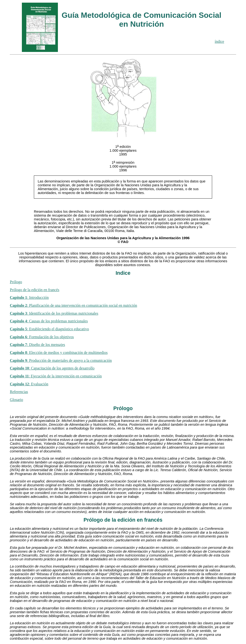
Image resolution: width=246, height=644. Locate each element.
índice (219, 41)
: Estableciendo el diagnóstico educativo (49, 329)
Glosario (16, 400)
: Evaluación (29, 384)
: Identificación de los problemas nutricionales (54, 313)
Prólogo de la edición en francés (35, 290)
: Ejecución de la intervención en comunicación (56, 376)
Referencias (19, 392)
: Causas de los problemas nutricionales (49, 321)
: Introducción (29, 297)
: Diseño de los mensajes (37, 345)
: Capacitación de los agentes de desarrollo (52, 368)
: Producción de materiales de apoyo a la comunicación (61, 360)
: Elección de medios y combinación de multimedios (59, 353)
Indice (123, 273)
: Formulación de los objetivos (42, 337)
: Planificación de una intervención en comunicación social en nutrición (74, 305)
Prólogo (16, 282)
